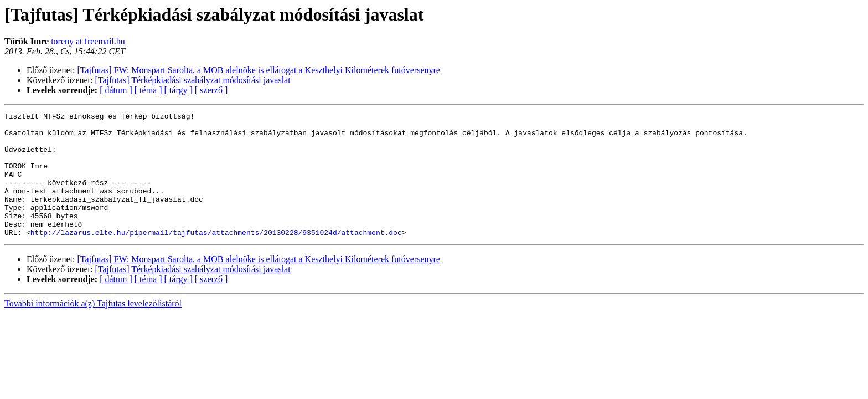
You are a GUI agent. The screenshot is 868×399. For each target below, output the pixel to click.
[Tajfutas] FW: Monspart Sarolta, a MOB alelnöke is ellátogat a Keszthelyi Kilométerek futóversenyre (259, 70)
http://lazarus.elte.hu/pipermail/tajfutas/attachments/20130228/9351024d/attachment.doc (216, 257)
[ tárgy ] (179, 90)
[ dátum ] (116, 90)
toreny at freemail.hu (88, 41)
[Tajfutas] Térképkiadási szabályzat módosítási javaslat (193, 80)
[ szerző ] (211, 90)
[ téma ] (148, 90)
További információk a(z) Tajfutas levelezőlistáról (93, 328)
